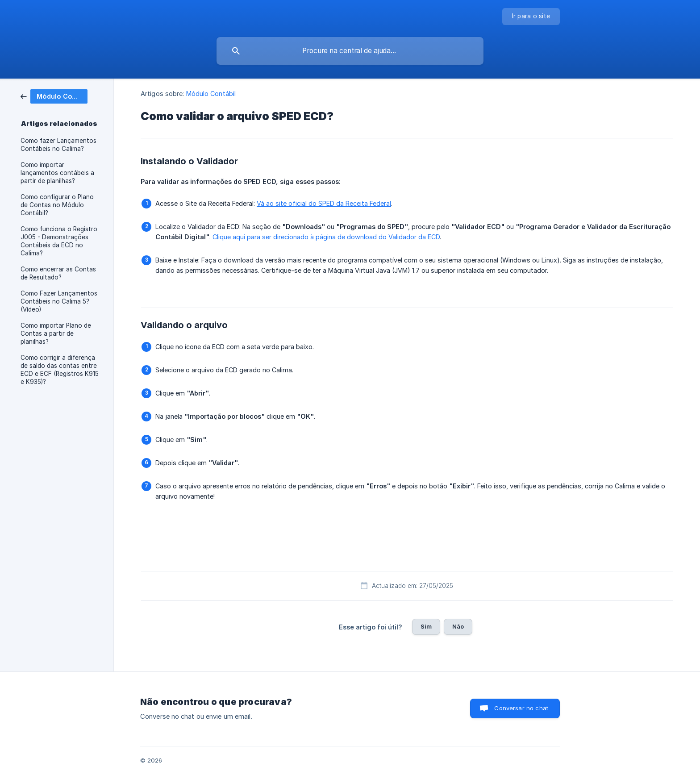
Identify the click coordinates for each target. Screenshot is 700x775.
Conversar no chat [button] (521, 708)
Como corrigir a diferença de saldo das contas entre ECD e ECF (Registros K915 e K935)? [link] (60, 370)
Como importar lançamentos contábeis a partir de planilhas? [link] (57, 173)
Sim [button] (426, 626)
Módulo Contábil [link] (211, 94)
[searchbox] (350, 51)
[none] (531, 17)
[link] (54, 96)
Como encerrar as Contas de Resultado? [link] (58, 273)
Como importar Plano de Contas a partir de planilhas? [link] (56, 333)
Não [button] (458, 626)
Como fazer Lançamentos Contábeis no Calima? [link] (58, 145)
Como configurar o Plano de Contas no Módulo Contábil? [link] (57, 205)
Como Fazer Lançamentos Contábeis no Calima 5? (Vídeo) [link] (59, 301)
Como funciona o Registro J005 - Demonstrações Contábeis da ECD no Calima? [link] (59, 241)
